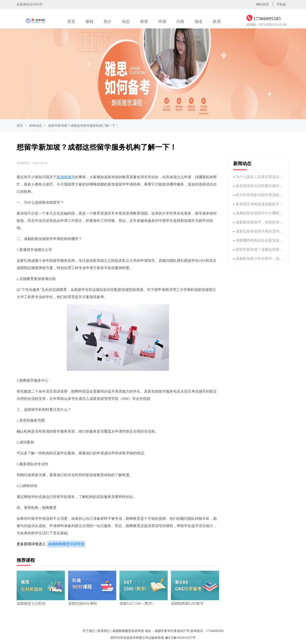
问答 (180, 22)
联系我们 (104, 631)
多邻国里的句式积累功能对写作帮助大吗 (258, 186)
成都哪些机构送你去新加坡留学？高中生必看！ (258, 240)
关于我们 (89, 631)
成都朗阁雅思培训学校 (66, 544)
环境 (162, 22)
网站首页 (263, 4)
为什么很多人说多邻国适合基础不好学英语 (258, 177)
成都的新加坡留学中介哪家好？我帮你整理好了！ (258, 213)
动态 (126, 22)
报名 (199, 22)
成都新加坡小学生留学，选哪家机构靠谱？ (258, 259)
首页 (71, 22)
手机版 (281, 4)
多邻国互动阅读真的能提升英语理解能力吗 (258, 204)
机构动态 (35, 126)
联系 (217, 22)
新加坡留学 (66, 177)
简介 (108, 22)
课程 (89, 22)
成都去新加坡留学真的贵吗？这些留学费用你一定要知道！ (258, 231)
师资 (144, 22)
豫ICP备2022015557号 (180, 638)
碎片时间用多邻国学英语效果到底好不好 (258, 195)
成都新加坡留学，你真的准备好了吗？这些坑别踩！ (258, 222)
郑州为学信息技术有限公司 (129, 638)
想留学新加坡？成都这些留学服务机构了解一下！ (83, 126)
